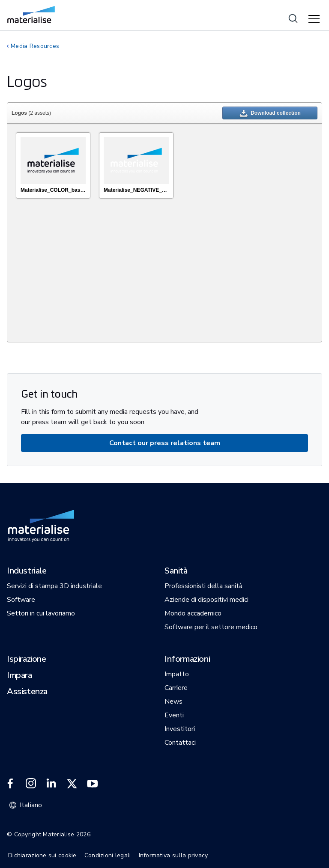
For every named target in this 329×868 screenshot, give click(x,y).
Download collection (270, 114)
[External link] (10, 784)
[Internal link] (31, 15)
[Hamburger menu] (315, 19)
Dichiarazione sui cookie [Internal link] (42, 855)
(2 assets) (31, 113)
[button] (27, 571)
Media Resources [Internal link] (35, 46)
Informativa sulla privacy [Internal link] (173, 855)
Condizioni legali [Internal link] (108, 855)
